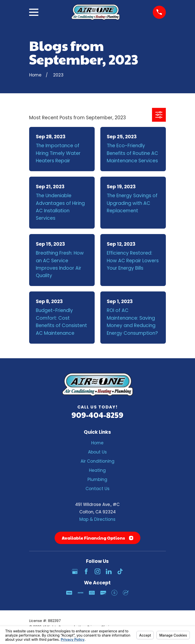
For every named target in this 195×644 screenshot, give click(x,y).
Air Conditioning (97, 461)
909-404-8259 (97, 415)
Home (97, 443)
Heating (97, 470)
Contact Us (97, 489)
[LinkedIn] (109, 572)
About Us (97, 452)
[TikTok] (120, 572)
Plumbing (97, 479)
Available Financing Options (98, 538)
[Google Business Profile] (75, 572)
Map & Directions (97, 519)
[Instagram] (98, 572)
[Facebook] (86, 572)
